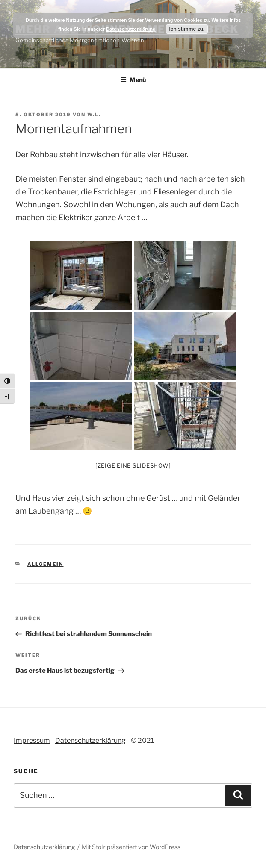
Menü (133, 80)
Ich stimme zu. (187, 29)
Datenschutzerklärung (90, 740)
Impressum (32, 740)
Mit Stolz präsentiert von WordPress (131, 847)
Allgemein (46, 564)
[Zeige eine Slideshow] (133, 465)
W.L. (94, 115)
